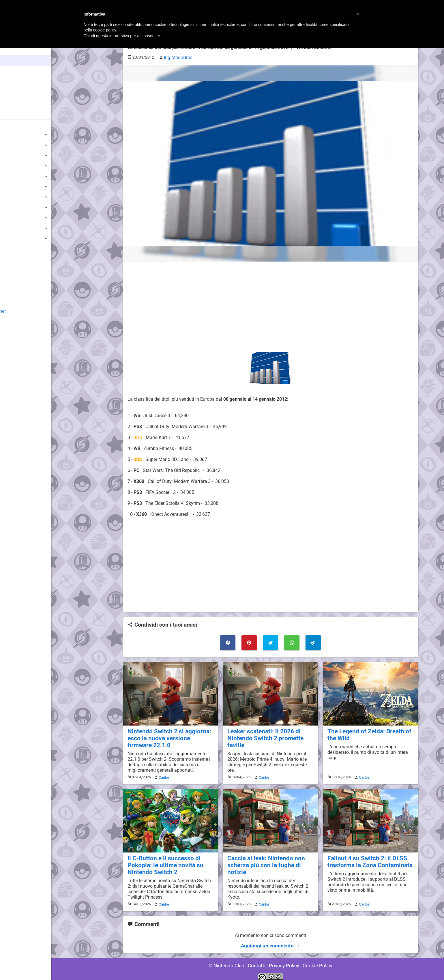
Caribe (163, 773)
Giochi (15, 82)
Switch (12, 145)
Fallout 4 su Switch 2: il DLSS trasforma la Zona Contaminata (366, 857)
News (14, 60)
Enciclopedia (21, 71)
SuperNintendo (20, 207)
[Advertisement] (271, 306)
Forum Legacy (19, 301)
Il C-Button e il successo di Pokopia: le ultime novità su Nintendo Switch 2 (162, 860)
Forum (15, 114)
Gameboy (14, 218)
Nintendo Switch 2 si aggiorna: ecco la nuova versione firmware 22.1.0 (168, 735)
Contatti (258, 960)
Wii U (10, 155)
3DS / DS (14, 166)
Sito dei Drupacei (22, 332)
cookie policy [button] (105, 30)
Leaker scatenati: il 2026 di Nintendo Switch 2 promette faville (270, 732)
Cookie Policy (315, 960)
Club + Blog (20, 103)
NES (9, 228)
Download (15, 280)
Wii (8, 176)
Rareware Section (23, 322)
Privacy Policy (283, 960)
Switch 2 (13, 135)
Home (14, 50)
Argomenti (19, 92)
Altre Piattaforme (22, 238)
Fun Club (14, 290)
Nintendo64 (17, 197)
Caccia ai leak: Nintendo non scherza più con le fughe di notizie (270, 857)
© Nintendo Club (229, 960)
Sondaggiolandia (22, 259)
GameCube (16, 187)
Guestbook (16, 270)
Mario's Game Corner (26, 311)
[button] (358, 14)
